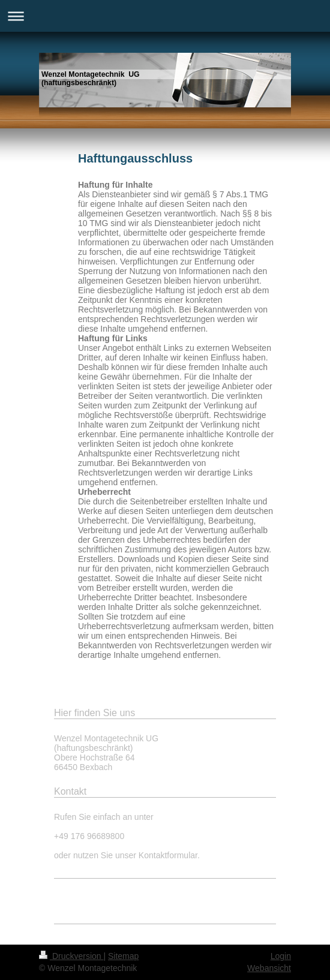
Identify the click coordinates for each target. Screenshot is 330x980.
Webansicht (269, 968)
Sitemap (123, 956)
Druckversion (71, 956)
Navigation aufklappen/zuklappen (165, 16)
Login (281, 956)
